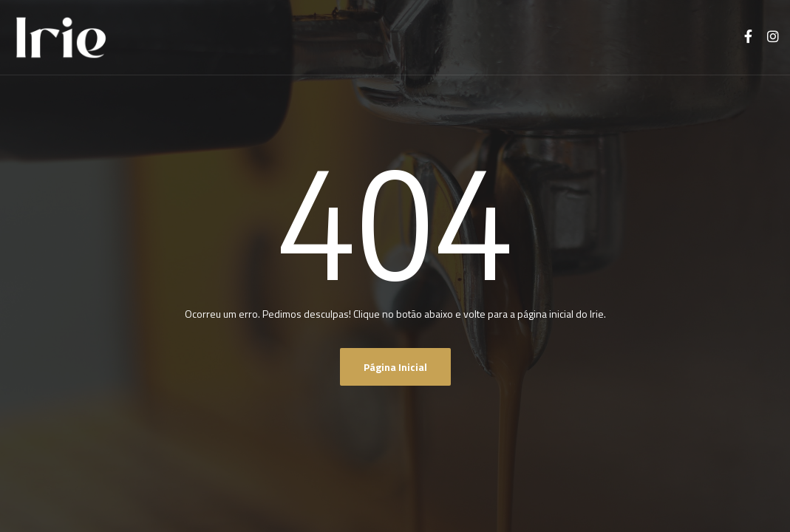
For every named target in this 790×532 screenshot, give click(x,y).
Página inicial (395, 367)
